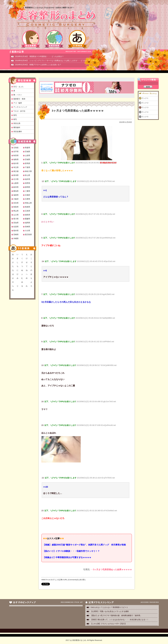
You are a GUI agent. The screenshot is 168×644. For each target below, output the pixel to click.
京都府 (27, 195)
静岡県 (27, 187)
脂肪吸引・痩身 (19, 99)
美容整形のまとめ (56, 19)
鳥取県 (16, 207)
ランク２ (145, 103)
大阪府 (16, 199)
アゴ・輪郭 (18, 103)
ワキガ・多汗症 (19, 111)
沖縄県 (16, 238)
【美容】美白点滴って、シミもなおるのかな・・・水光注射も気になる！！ (120, 620)
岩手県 (16, 152)
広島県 (27, 211)
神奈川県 (28, 171)
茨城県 (27, 159)
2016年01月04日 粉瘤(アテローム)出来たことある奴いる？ (38, 65)
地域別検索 (54, 39)
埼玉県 (16, 167)
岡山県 (16, 211)
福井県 (27, 179)
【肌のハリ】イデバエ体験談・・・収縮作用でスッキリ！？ (71, 551)
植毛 (15, 119)
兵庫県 (27, 199)
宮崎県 (16, 235)
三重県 (27, 191)
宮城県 (27, 152)
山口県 (16, 215)
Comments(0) (73, 580)
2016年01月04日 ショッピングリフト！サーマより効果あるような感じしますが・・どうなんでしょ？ (55, 61)
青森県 (27, 148)
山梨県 (16, 183)
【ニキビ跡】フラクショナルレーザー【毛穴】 (108, 624)
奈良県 (16, 203)
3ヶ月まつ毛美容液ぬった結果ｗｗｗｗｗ (78, 111)
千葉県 (27, 167)
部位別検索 (31, 39)
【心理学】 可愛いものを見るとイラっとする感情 (110, 611)
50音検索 (77, 39)
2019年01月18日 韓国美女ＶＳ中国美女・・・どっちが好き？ (39, 56)
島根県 (27, 207)
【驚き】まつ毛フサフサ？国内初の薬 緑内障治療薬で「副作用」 (116, 615)
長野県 (27, 183)
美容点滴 (17, 123)
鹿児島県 (28, 235)
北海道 (16, 148)
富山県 (27, 175)
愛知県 (16, 191)
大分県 (27, 231)
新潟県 (16, 175)
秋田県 (16, 156)
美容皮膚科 (18, 132)
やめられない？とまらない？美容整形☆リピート (110, 607)
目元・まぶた (19, 87)
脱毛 (15, 115)
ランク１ (145, 98)
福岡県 (27, 223)
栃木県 (16, 163)
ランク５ (145, 117)
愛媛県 (27, 219)
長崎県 (27, 227)
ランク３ (145, 107)
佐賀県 (16, 227)
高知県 (16, 223)
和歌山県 (28, 203)
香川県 (16, 219)
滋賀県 (16, 195)
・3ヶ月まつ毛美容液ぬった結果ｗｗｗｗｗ (111, 570)
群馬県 (27, 163)
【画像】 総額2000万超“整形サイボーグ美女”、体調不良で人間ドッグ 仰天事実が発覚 (84, 545)
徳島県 (27, 215)
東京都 (16, 171)
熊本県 (16, 231)
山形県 (27, 156)
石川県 (16, 179)
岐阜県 (16, 187)
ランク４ (145, 112)
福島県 (16, 159)
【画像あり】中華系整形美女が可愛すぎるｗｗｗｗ (67, 557)
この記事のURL (61, 580)
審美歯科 (17, 127)
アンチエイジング (20, 107)
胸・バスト (18, 95)
